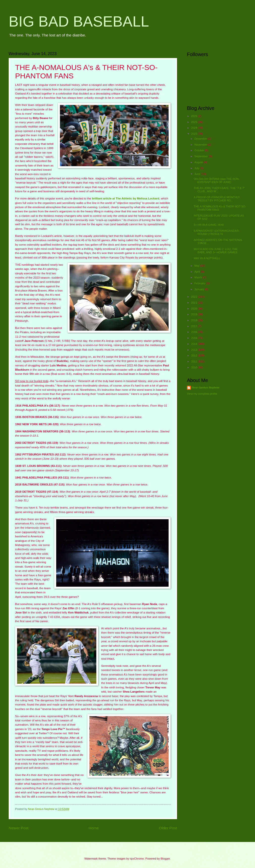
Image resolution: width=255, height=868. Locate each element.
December (201, 139)
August (199, 162)
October (200, 150)
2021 (195, 303)
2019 (195, 314)
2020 (195, 309)
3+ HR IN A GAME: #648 (209, 225)
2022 (195, 297)
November (201, 145)
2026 (195, 116)
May (197, 266)
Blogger (165, 859)
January (200, 289)
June (198, 174)
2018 (195, 320)
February (200, 283)
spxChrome (137, 859)
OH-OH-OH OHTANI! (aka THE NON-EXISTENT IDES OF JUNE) (217, 180)
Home (94, 828)
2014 (195, 344)
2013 (195, 350)
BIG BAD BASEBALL (79, 21)
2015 (195, 338)
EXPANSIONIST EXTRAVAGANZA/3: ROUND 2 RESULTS (217, 232)
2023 (195, 134)
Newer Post (19, 828)
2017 (195, 326)
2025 (195, 122)
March (199, 277)
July (197, 168)
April (197, 272)
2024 (195, 128)
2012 (195, 355)
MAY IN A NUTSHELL (207, 258)
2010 (195, 367)
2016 (195, 332)
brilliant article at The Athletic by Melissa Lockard (126, 198)
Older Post (168, 828)
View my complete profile (202, 394)
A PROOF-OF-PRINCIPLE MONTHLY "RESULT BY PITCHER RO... (217, 199)
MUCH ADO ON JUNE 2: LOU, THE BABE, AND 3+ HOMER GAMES (216, 251)
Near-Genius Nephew (206, 387)
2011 (195, 361)
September (201, 156)
